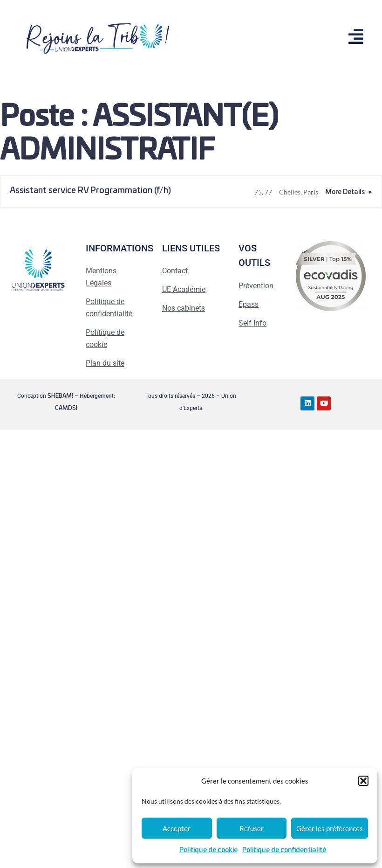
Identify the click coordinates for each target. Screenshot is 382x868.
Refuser (252, 828)
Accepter (177, 828)
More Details (349, 192)
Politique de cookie (208, 850)
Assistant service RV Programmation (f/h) (90, 191)
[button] (363, 781)
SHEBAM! (60, 396)
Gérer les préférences (330, 828)
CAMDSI (66, 408)
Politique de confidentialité (284, 850)
